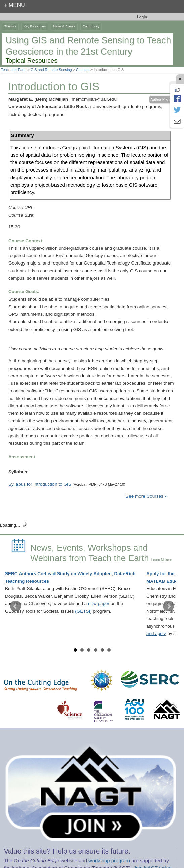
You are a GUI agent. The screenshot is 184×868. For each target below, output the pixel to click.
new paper (99, 604)
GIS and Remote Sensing (51, 70)
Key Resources (35, 26)
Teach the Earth (14, 70)
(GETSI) (83, 611)
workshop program (109, 861)
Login (142, 17)
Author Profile (162, 99)
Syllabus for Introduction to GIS (40, 484)
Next (169, 606)
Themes (10, 26)
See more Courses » (146, 496)
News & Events (64, 26)
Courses (83, 70)
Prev (15, 606)
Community (91, 26)
